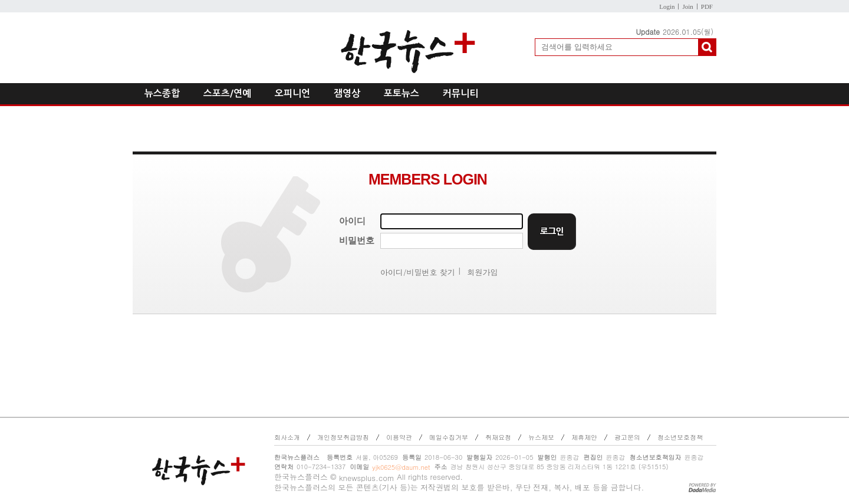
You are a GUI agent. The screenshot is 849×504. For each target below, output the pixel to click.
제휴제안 (584, 437)
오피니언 (292, 93)
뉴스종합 (162, 93)
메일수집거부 (449, 437)
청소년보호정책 (680, 437)
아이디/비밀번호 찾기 (418, 272)
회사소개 (287, 437)
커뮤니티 (460, 93)
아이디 (352, 221)
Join (687, 6)
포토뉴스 (402, 93)
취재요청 (498, 437)
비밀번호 (357, 241)
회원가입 (483, 272)
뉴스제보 (541, 437)
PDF (707, 6)
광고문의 (627, 437)
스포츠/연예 (227, 93)
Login (667, 6)
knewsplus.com (367, 478)
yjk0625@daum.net (401, 467)
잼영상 (347, 93)
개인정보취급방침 (343, 437)
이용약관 (399, 437)
